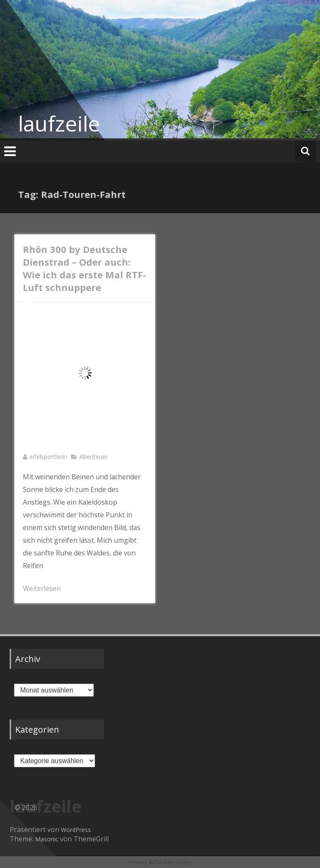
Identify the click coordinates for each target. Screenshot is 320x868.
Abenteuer (94, 457)
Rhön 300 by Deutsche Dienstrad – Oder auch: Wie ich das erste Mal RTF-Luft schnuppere (85, 268)
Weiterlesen (42, 588)
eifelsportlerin (48, 457)
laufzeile (59, 124)
